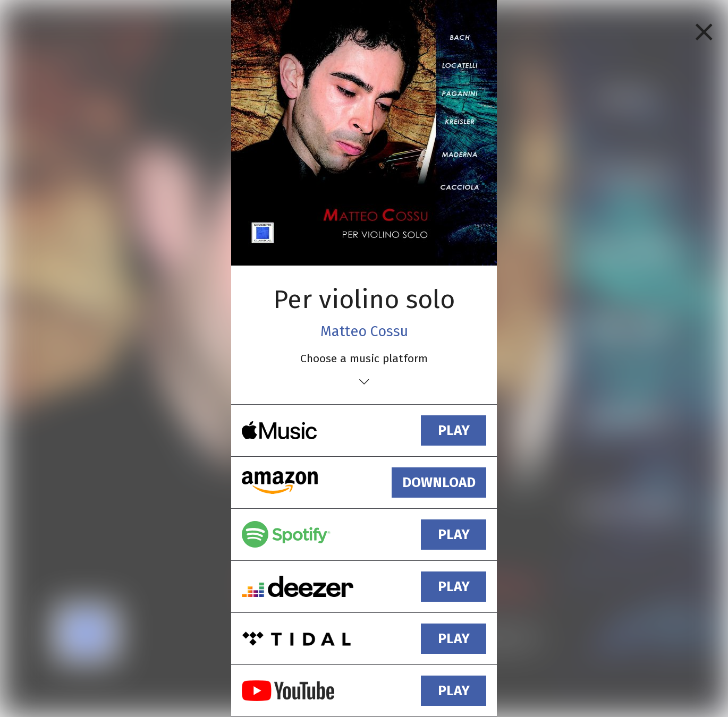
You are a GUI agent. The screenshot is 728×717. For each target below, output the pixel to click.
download (439, 483)
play (454, 430)
